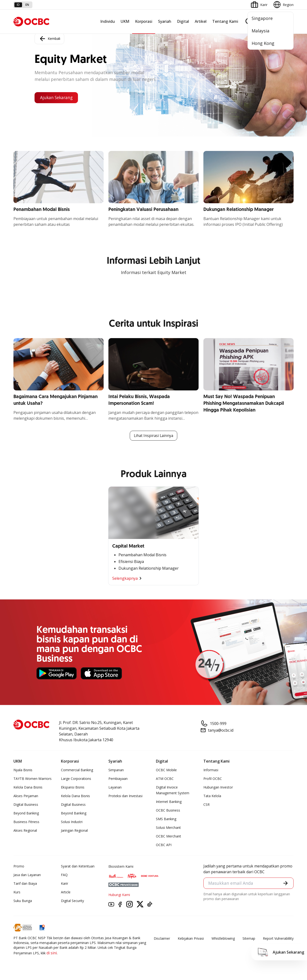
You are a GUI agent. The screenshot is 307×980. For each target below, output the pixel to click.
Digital (183, 21)
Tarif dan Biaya (25, 884)
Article (66, 892)
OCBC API (164, 845)
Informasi (211, 770)
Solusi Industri (72, 822)
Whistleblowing (223, 939)
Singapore (262, 18)
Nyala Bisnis (23, 770)
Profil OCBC (213, 779)
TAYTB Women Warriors (32, 779)
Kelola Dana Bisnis (28, 787)
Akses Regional (25, 831)
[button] (285, 884)
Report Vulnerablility (278, 939)
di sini (52, 953)
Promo (19, 866)
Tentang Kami (225, 21)
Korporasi (144, 21)
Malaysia (260, 31)
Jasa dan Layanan (27, 875)
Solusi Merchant (168, 828)
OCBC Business (168, 810)
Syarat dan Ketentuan (78, 866)
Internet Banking (169, 802)
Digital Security (72, 901)
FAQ (64, 875)
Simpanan (116, 770)
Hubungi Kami (119, 895)
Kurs (17, 892)
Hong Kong (263, 43)
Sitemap (249, 939)
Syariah (165, 21)
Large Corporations (76, 779)
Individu (108, 21)
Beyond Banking (26, 813)
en (27, 5)
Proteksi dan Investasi (125, 796)
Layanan (115, 787)
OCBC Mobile (166, 770)
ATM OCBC (165, 779)
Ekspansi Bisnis (73, 787)
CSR (207, 805)
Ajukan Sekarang (57, 98)
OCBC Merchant (168, 836)
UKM (125, 21)
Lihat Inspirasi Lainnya (153, 436)
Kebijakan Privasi (191, 939)
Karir (65, 884)
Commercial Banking (77, 770)
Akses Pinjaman (26, 796)
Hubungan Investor (218, 787)
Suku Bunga (23, 901)
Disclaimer (162, 939)
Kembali (49, 38)
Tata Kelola (212, 796)
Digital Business (26, 805)
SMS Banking (166, 819)
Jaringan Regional (74, 831)
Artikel (201, 21)
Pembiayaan (118, 779)
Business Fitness (26, 822)
